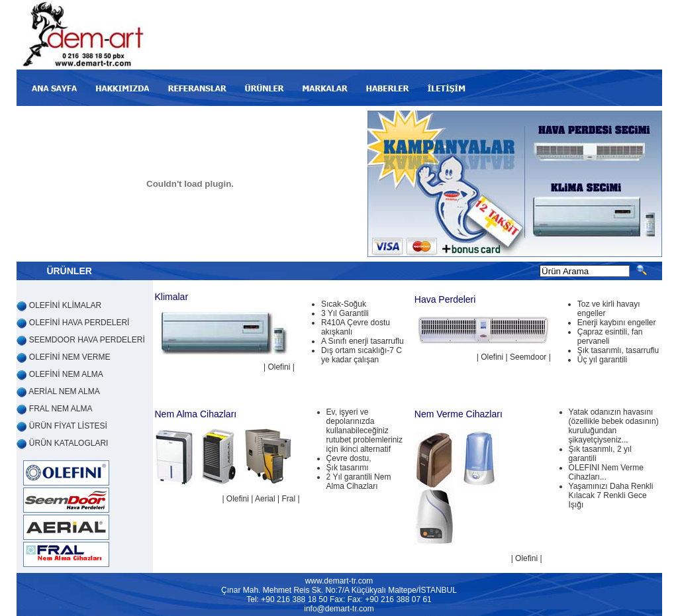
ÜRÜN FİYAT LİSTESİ (68, 426)
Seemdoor (528, 357)
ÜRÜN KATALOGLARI (69, 443)
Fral (288, 499)
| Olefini (491, 357)
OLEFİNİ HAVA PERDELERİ (79, 323)
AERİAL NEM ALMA (64, 391)
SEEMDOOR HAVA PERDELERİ (87, 340)
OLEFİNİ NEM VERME (70, 357)
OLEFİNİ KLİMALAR (65, 305)
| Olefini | (279, 367)
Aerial (265, 499)
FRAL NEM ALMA (61, 409)
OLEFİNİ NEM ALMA (66, 374)
